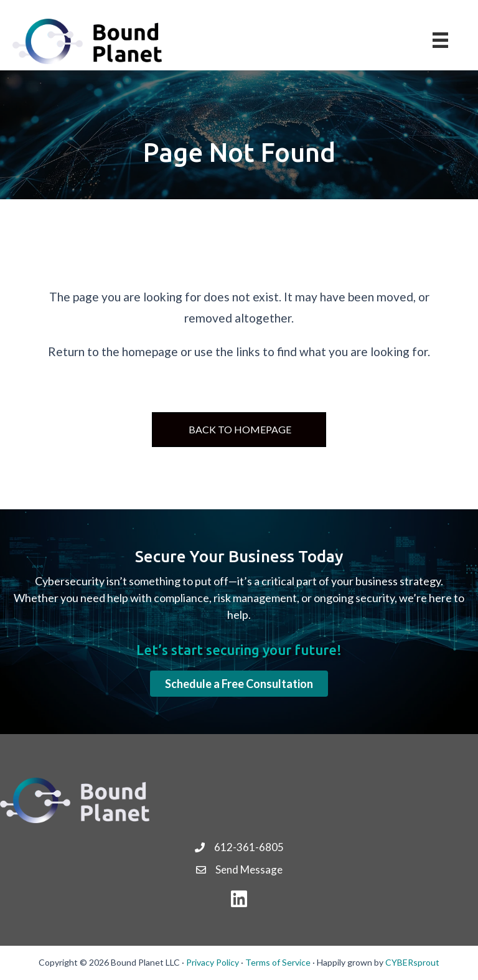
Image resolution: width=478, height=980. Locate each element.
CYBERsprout (412, 962)
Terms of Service (278, 962)
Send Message (249, 869)
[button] (239, 684)
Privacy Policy (213, 962)
